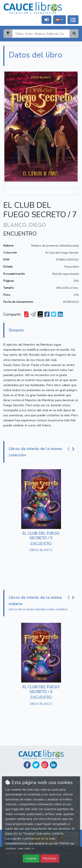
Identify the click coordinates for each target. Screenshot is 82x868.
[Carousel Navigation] (72, 449)
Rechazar (50, 858)
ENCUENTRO (20, 234)
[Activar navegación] (73, 20)
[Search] (41, 34)
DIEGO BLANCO (41, 550)
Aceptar (31, 858)
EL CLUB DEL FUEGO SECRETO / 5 (41, 536)
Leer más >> (26, 848)
